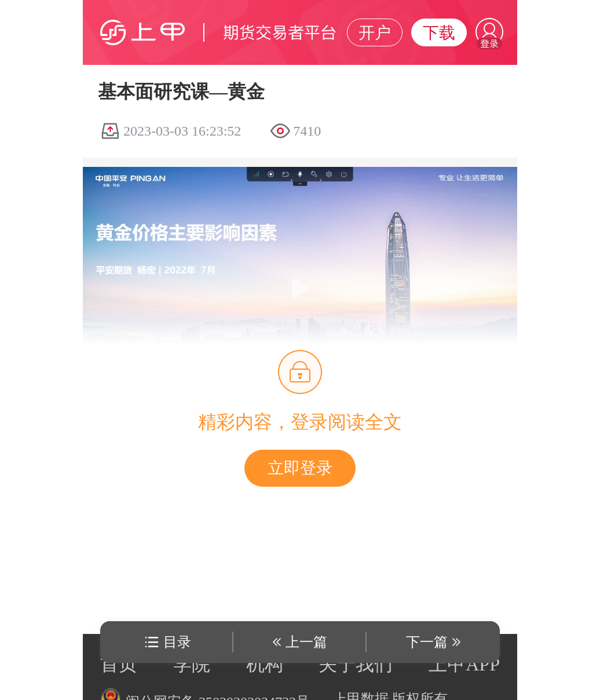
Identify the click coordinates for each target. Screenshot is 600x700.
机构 (265, 664)
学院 (192, 664)
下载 (439, 33)
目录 (177, 642)
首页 (119, 664)
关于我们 (356, 664)
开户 (375, 33)
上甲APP (464, 664)
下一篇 (427, 642)
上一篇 (306, 642)
